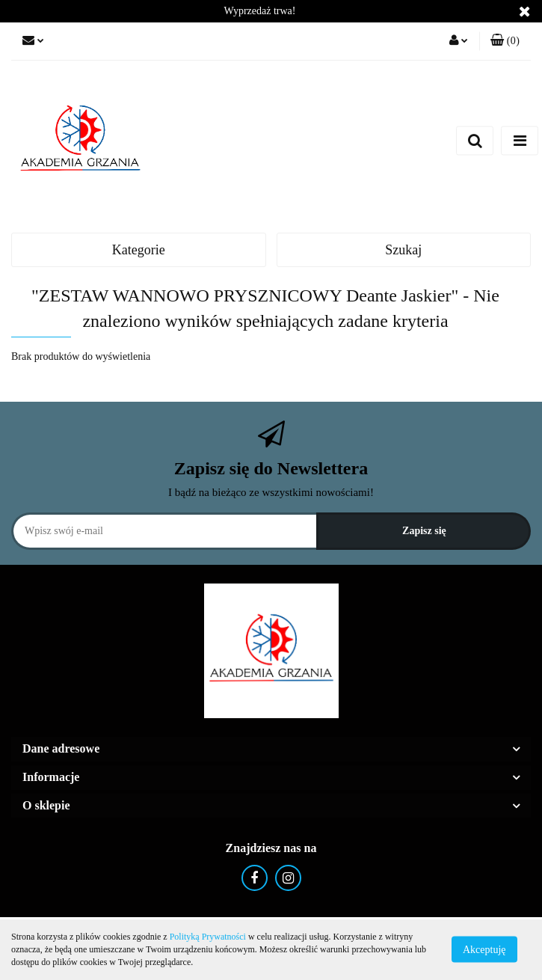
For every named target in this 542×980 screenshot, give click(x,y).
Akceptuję (484, 950)
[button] (505, 41)
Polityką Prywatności (208, 937)
